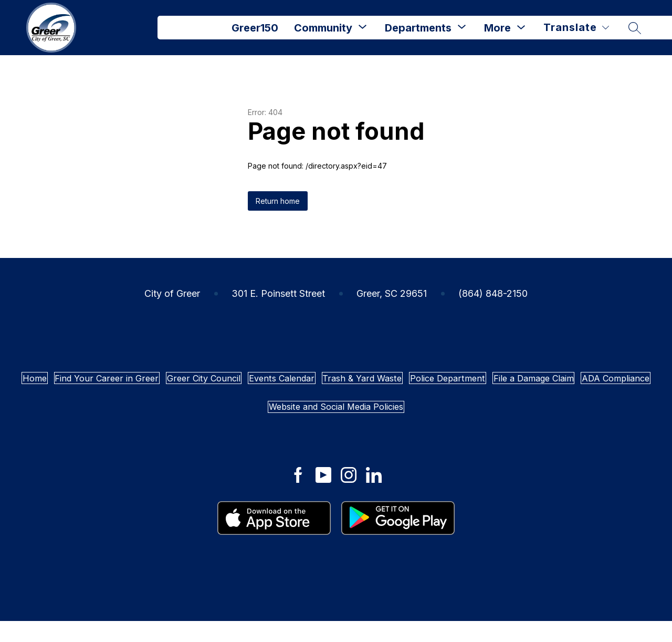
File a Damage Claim (247, 423)
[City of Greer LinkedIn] (374, 496)
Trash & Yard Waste (547, 383)
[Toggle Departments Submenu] (462, 28)
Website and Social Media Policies (509, 423)
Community (323, 28)
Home (94, 383)
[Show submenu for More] (497, 28)
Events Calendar (435, 383)
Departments (418, 28)
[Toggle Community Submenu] (363, 28)
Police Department (127, 423)
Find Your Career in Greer (196, 383)
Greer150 (255, 28)
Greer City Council (325, 383)
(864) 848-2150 (493, 293)
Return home (278, 201)
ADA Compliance (362, 423)
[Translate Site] (576, 28)
